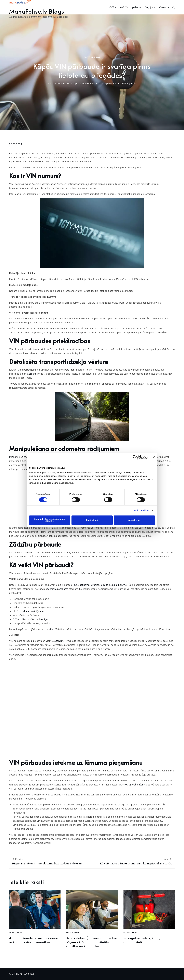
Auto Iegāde (92, 57)
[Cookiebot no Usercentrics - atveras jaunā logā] (135, 457)
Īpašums (136, 7)
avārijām (31, 374)
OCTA (113, 7)
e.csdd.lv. (49, 629)
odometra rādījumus (33, 611)
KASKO (124, 7)
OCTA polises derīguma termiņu (30, 619)
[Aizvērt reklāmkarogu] (154, 457)
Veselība (164, 7)
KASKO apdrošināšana (133, 785)
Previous (51, 862)
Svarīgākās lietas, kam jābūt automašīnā (146, 940)
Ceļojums (150, 7)
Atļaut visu (134, 520)
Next (133, 862)
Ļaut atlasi (92, 520)
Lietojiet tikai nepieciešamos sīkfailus (50, 520)
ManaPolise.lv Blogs (37, 11)
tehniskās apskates (58, 589)
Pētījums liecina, (18, 457)
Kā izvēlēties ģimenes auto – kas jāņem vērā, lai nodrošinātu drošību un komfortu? (92, 942)
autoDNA (58, 641)
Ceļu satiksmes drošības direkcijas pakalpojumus (101, 585)
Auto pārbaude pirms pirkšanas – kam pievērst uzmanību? (34, 940)
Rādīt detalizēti (141, 510)
